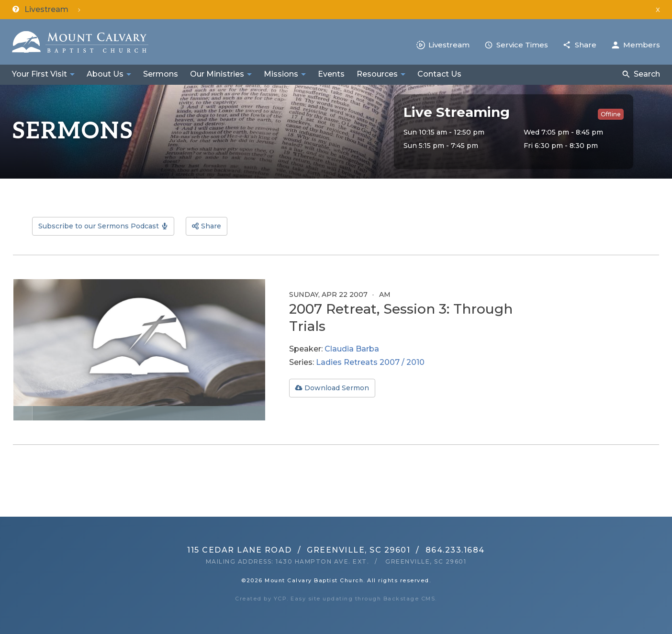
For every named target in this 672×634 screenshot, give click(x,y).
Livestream (449, 45)
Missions (281, 74)
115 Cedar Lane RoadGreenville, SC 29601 (299, 550)
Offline (611, 114)
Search (647, 74)
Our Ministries (217, 74)
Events (331, 74)
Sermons (161, 74)
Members (642, 45)
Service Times (522, 45)
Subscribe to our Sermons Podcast (99, 226)
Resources (377, 74)
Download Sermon (337, 388)
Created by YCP (261, 599)
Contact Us (439, 74)
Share (586, 45)
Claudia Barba (352, 349)
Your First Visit (39, 74)
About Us (105, 74)
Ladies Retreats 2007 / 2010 (370, 362)
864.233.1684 (455, 550)
